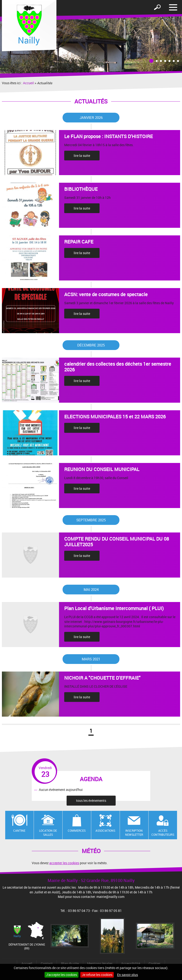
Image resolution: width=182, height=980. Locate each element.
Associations (105, 831)
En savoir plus (127, 975)
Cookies (155, 964)
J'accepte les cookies (61, 975)
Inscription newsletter (134, 833)
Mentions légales (100, 964)
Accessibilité (131, 964)
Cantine (19, 831)
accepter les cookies (64, 863)
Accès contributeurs (163, 833)
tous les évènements (91, 800)
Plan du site (70, 964)
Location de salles (48, 833)
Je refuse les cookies (97, 975)
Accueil (28, 83)
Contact (47, 964)
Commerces (77, 831)
